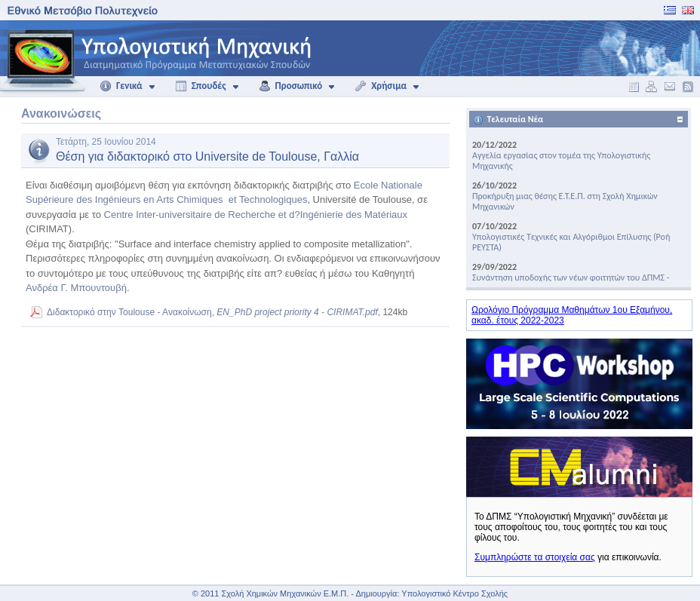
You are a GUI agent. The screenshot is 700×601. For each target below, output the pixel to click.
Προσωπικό (291, 86)
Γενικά (121, 86)
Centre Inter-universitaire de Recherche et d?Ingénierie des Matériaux (256, 215)
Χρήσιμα (381, 86)
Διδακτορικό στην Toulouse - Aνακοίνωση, (212, 312)
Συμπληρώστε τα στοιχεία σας (535, 557)
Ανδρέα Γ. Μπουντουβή (76, 288)
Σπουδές (201, 86)
